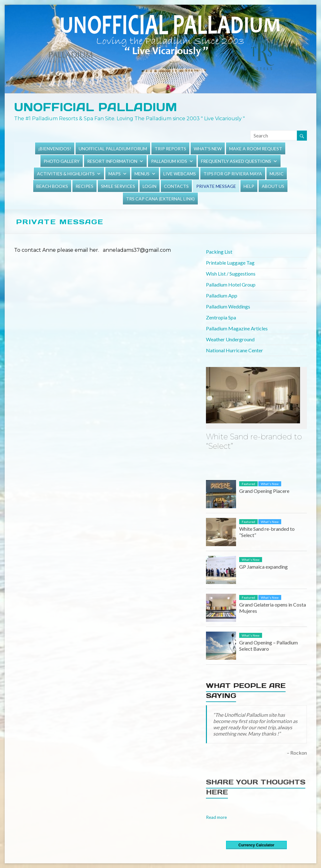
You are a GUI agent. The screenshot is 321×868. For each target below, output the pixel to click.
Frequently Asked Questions (236, 161)
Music (277, 174)
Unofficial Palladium (96, 107)
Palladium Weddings (228, 306)
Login (150, 186)
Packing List (219, 252)
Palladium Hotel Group (231, 284)
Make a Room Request (256, 149)
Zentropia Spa (221, 317)
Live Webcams (180, 174)
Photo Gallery (62, 161)
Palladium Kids (169, 161)
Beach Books (52, 186)
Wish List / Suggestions (231, 274)
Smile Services (118, 186)
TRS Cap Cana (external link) (160, 199)
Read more (216, 817)
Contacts (176, 186)
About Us (273, 186)
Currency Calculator (256, 845)
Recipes (84, 186)
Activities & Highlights (66, 174)
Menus (142, 174)
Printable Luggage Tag (230, 263)
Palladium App (222, 295)
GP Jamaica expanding (263, 567)
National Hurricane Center (234, 350)
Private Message (216, 186)
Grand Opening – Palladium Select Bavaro (268, 646)
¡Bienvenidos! (55, 149)
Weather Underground (230, 339)
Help (249, 186)
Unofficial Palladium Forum (113, 149)
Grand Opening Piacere (264, 491)
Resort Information (112, 161)
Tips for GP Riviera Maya (233, 174)
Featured (248, 484)
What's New (208, 149)
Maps (115, 174)
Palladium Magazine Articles (237, 328)
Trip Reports (170, 149)
